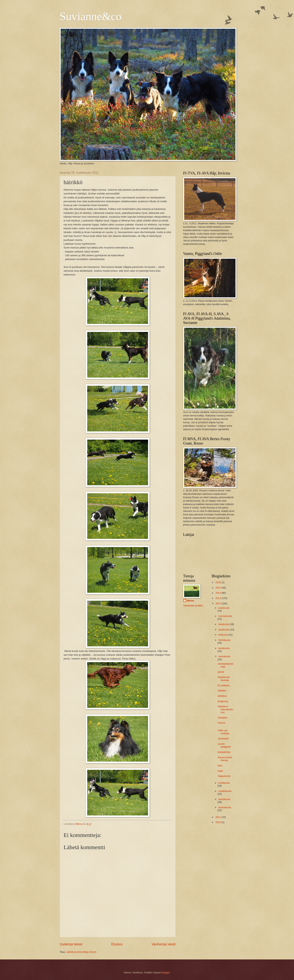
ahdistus (222, 696)
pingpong (223, 701)
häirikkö (222, 691)
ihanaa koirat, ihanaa (225, 759)
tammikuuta (225, 807)
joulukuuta (224, 608)
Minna (191, 601)
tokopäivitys (224, 752)
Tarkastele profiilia (193, 606)
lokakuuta (224, 624)
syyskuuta (224, 630)
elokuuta (223, 635)
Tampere (223, 718)
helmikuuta (224, 799)
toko (220, 766)
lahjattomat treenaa (224, 679)
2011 (218, 817)
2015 (218, 588)
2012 (218, 603)
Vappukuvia (224, 776)
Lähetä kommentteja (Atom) (81, 952)
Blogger (166, 972)
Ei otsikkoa (224, 685)
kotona (221, 723)
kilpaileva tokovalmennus (225, 709)
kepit (220, 771)
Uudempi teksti (71, 944)
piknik (221, 672)
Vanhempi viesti (164, 944)
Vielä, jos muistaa (223, 732)
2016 (218, 582)
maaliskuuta (225, 791)
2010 (218, 822)
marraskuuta (225, 616)
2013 (218, 598)
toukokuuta (224, 656)
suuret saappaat (224, 745)
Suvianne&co (91, 16)
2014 (218, 593)
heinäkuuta (224, 640)
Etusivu (117, 944)
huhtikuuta (224, 783)
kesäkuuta (224, 648)
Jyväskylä (223, 739)
